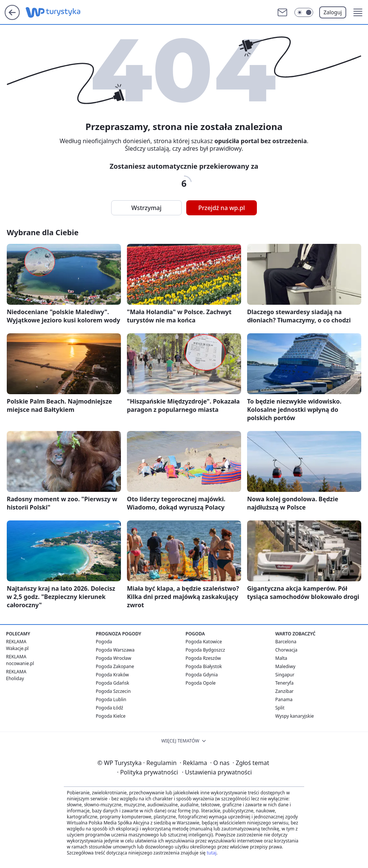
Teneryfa (284, 683)
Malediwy (285, 666)
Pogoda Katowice (204, 642)
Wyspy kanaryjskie (295, 716)
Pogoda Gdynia (202, 675)
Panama (284, 699)
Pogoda (104, 642)
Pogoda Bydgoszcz (205, 650)
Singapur (285, 675)
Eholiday (15, 678)
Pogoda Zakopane (115, 666)
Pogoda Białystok (204, 666)
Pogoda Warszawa (115, 650)
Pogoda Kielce (111, 716)
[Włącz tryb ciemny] (304, 12)
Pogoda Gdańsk (112, 683)
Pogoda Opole (201, 683)
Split (280, 708)
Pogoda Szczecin (113, 691)
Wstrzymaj (146, 208)
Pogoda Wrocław (113, 658)
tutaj (211, 853)
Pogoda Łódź (109, 708)
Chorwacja (286, 650)
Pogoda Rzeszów (203, 658)
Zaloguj (333, 12)
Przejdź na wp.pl (222, 208)
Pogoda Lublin (111, 699)
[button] (358, 12)
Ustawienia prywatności (217, 772)
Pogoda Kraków (112, 675)
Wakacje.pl (17, 648)
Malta (281, 658)
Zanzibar (284, 691)
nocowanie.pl (20, 663)
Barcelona (286, 642)
